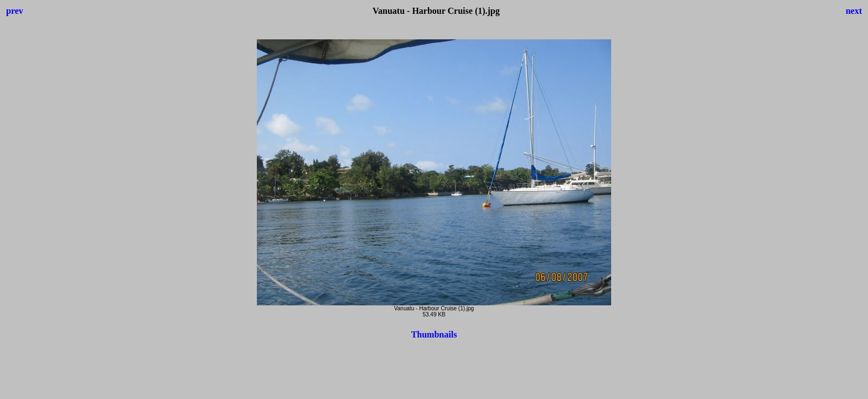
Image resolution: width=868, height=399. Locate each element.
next (854, 11)
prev (15, 11)
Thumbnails (434, 334)
